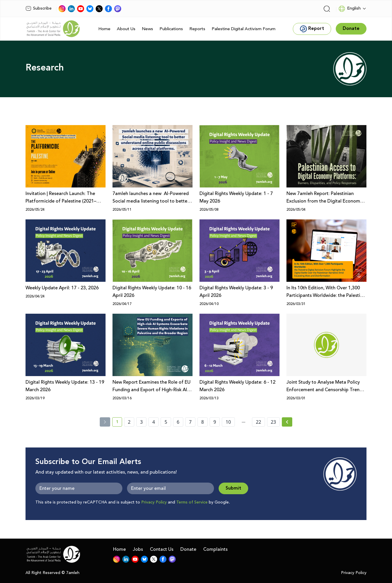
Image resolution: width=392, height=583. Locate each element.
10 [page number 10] (228, 422)
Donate (188, 549)
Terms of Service (192, 502)
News (147, 29)
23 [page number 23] (273, 422)
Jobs (138, 549)
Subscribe (39, 8)
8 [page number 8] (203, 422)
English (350, 9)
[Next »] (287, 422)
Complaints (215, 549)
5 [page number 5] (166, 422)
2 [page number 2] (129, 422)
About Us (126, 29)
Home (104, 29)
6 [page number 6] (178, 422)
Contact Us (162, 549)
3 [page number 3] (141, 422)
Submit (233, 488)
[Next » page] (287, 422)
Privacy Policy (154, 502)
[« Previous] (105, 422)
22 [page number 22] (258, 422)
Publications (171, 29)
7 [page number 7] (190, 422)
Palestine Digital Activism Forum (244, 29)
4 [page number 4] (154, 422)
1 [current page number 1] (119, 423)
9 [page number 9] (215, 422)
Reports (197, 29)
